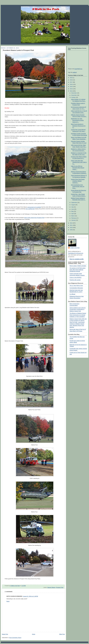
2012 (71, 223)
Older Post (62, 634)
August (73, 205)
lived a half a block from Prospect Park (34, 218)
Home (34, 634)
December (74, 93)
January (74, 220)
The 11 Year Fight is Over (76, 286)
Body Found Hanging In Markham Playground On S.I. (78, 126)
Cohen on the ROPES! (76, 278)
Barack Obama (51, 587)
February (74, 218)
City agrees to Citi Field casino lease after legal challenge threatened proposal (78, 270)
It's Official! (72, 294)
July (73, 207)
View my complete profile (77, 259)
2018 (71, 80)
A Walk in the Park (75, 248)
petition (75, 72)
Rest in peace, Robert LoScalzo (78, 266)
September (74, 203)
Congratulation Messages (76, 288)
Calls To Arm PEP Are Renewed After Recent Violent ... (78, 168)
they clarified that (30, 209)
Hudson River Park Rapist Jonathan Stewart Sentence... (78, 181)
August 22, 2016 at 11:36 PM (30, 596)
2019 (71, 78)
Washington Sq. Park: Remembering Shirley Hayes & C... (77, 120)
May (73, 211)
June (73, 209)
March (73, 216)
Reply (8, 601)
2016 (71, 84)
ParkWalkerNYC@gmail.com (76, 253)
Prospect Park (60, 587)
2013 (71, 91)
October (74, 97)
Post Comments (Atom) (15, 638)
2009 (71, 230)
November (74, 95)
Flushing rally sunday (75, 280)
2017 (71, 82)
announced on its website (34, 207)
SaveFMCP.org (78, 69)
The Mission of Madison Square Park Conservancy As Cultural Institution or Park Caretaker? (78, 315)
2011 (71, 225)
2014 (71, 89)
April (73, 214)
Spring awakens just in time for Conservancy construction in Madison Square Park (78, 309)
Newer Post (5, 634)
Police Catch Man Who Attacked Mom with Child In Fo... (79, 162)
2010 (71, 228)
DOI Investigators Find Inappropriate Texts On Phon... (78, 187)
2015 (71, 87)
